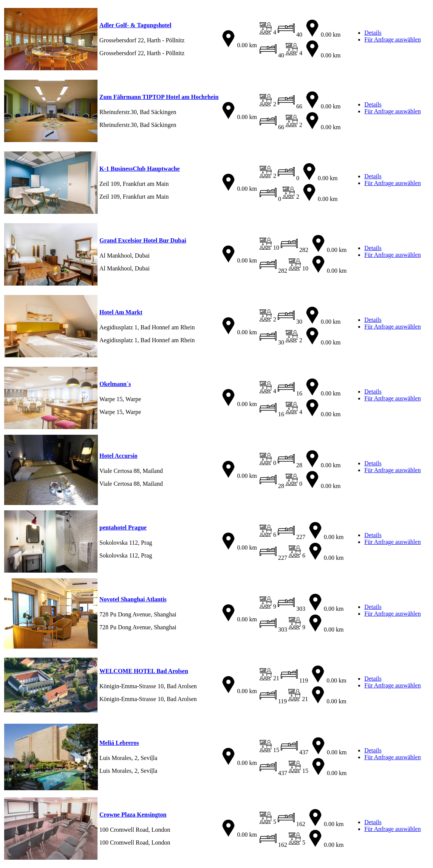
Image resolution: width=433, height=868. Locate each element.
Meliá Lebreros (119, 743)
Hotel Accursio (118, 456)
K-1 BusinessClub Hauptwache (140, 169)
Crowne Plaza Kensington (133, 815)
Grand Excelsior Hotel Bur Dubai (143, 240)
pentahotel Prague (123, 527)
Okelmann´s (115, 384)
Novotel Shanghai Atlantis (133, 599)
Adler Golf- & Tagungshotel (135, 25)
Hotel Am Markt (121, 312)
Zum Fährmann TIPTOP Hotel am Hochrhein (159, 97)
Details (373, 33)
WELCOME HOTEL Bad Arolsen (144, 671)
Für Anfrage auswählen (392, 39)
